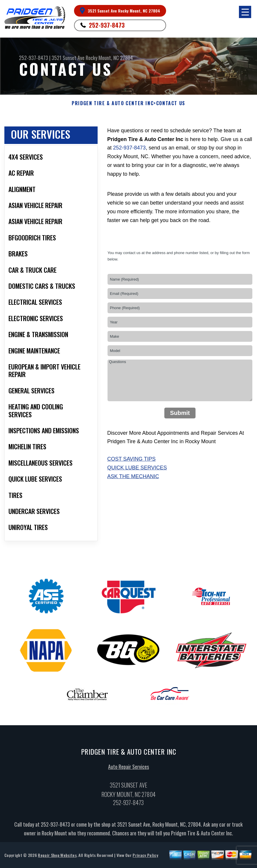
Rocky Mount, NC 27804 (109, 58)
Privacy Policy (145, 856)
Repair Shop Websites (57, 856)
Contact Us (171, 103)
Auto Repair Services (128, 768)
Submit (180, 413)
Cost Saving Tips (131, 459)
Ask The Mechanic (133, 476)
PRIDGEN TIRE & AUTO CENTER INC (113, 103)
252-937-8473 (107, 25)
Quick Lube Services (137, 468)
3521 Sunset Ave (68, 58)
